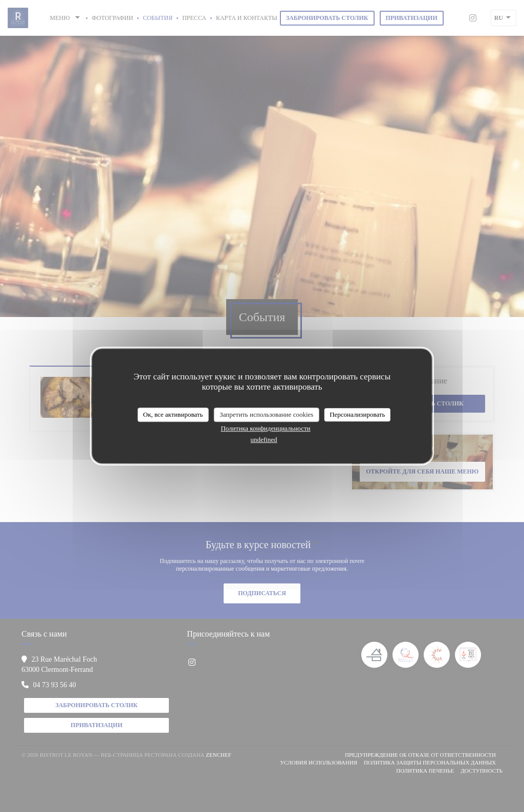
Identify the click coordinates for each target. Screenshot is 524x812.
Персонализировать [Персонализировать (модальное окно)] (357, 414)
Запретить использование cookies (266, 414)
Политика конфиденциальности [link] (265, 428)
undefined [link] (264, 439)
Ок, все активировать (173, 414)
